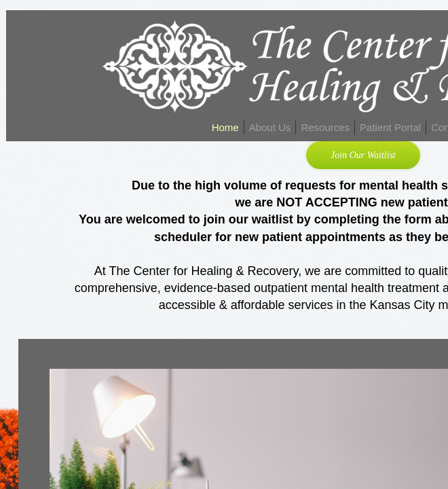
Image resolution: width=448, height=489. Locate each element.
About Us (270, 127)
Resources (325, 127)
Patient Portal (390, 127)
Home (225, 127)
